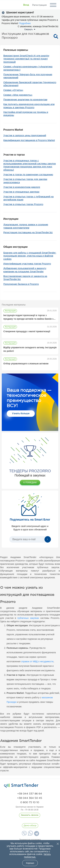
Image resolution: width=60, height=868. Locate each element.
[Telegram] (36, 835)
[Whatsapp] (30, 835)
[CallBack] (30, 815)
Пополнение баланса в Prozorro (21, 284)
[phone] (30, 794)
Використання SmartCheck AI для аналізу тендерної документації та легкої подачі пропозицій (26, 59)
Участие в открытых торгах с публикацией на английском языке (28, 198)
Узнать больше (21, 414)
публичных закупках (28, 618)
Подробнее (25, 23)
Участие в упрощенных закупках (21, 192)
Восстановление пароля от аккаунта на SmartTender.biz (25, 278)
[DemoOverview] (30, 826)
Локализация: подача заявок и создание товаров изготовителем (26, 226)
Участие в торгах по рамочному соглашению (28, 174)
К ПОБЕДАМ (30, 482)
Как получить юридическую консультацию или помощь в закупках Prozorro (29, 106)
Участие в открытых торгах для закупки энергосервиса (25, 181)
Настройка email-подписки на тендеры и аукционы (26, 114)
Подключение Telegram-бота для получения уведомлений (28, 76)
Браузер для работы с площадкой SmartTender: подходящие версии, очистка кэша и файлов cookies (30, 256)
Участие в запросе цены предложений (25, 135)
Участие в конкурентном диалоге (22, 187)
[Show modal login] (26, 5)
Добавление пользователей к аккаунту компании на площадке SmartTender (25, 270)
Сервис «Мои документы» (18, 95)
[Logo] (7, 5)
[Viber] (24, 835)
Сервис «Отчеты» (13, 90)
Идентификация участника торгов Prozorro (27, 264)
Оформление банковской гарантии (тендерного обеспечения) (30, 84)
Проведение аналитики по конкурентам (25, 99)
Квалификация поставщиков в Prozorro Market (29, 140)
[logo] (21, 786)
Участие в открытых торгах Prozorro (23, 204)
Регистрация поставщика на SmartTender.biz (28, 232)
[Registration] (39, 5)
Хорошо (30, 863)
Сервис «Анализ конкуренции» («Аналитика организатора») (28, 68)
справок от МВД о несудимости (37, 661)
